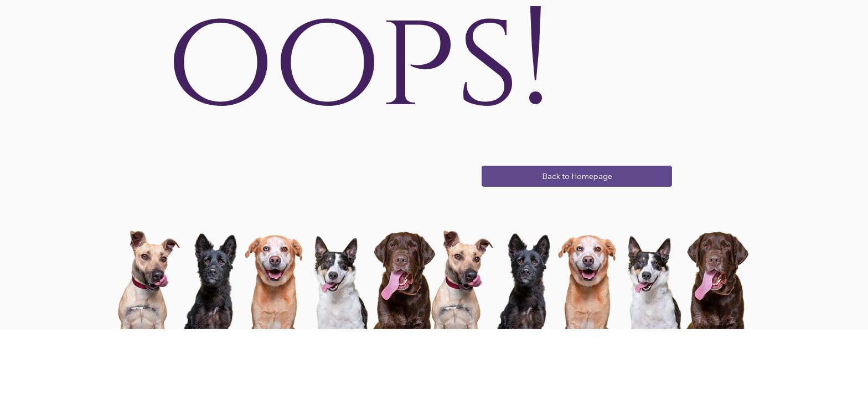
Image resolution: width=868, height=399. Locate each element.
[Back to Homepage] (577, 176)
